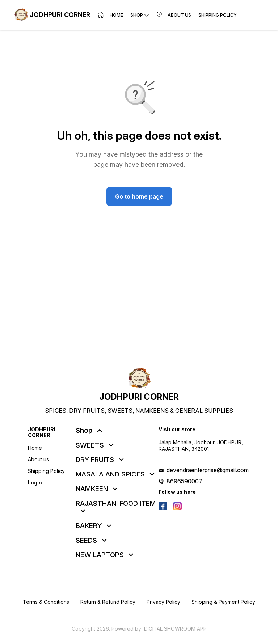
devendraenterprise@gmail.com (208, 470)
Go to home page (139, 196)
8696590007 (184, 481)
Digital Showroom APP (175, 629)
